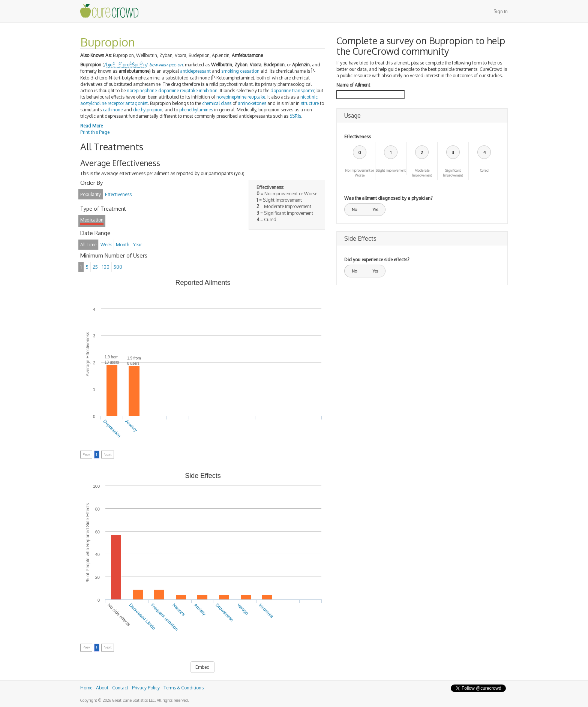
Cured (484, 170)
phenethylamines (196, 110)
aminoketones (252, 103)
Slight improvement (391, 170)
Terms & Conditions (184, 688)
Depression (112, 429)
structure (310, 103)
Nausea (179, 610)
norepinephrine (231, 97)
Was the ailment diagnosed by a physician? (388, 198)
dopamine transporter (292, 91)
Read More (91, 126)
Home (86, 688)
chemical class (217, 103)
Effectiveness (358, 137)
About (102, 688)
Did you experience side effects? (377, 260)
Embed (202, 667)
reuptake (256, 97)
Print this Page (95, 132)
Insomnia (266, 611)
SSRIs (295, 116)
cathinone (113, 110)
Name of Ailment (353, 85)
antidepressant (195, 71)
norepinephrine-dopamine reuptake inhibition (172, 91)
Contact (120, 688)
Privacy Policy (146, 688)
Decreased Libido (142, 617)
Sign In (501, 11)
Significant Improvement (453, 173)
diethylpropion (148, 110)
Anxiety (131, 426)
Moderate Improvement (422, 173)
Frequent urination (164, 617)
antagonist (136, 103)
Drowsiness (225, 613)
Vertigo (243, 609)
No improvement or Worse (360, 173)
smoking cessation (240, 71)
